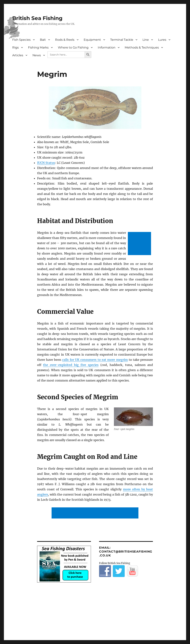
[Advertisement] (140, 244)
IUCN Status (46, 163)
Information (107, 47)
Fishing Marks (38, 47)
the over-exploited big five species (71, 365)
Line (146, 40)
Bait (43, 40)
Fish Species (21, 40)
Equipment (92, 40)
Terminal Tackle (122, 40)
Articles (18, 55)
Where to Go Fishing (73, 47)
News (37, 55)
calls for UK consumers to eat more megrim (95, 360)
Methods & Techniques (142, 47)
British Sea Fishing (37, 18)
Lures (162, 40)
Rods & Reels (65, 40)
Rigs (15, 47)
